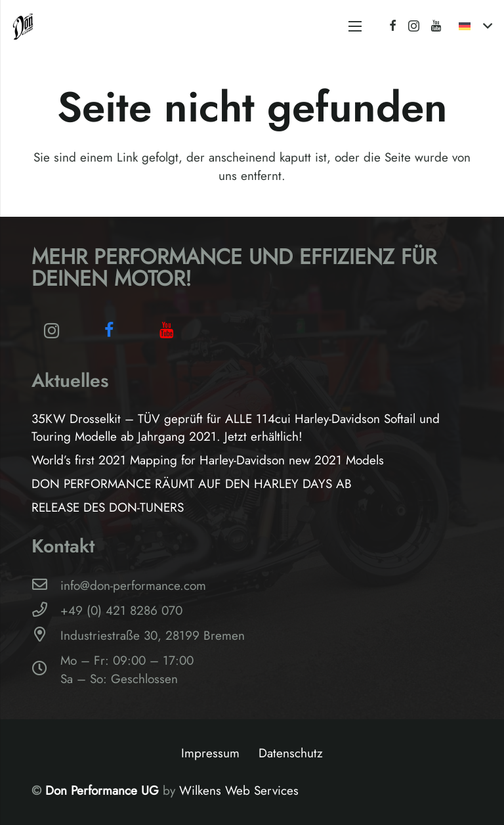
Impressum (210, 753)
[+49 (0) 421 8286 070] (46, 611)
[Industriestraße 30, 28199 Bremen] (46, 636)
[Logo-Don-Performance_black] (23, 26)
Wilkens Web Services (239, 791)
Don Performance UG (104, 791)
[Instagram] (414, 26)
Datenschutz (291, 753)
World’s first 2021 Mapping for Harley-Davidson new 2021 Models (208, 460)
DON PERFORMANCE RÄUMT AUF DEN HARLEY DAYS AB (192, 484)
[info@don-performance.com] (46, 586)
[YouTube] (436, 26)
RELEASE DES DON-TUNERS (108, 507)
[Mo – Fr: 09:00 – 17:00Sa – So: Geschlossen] (46, 670)
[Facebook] (393, 26)
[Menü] (355, 26)
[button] (475, 26)
